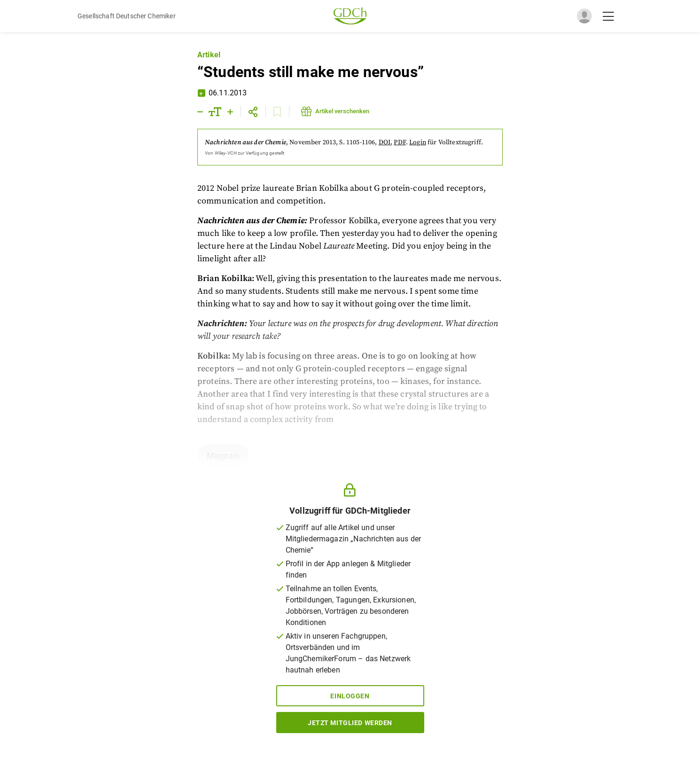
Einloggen (350, 696)
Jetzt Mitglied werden (350, 723)
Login (418, 142)
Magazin (223, 456)
